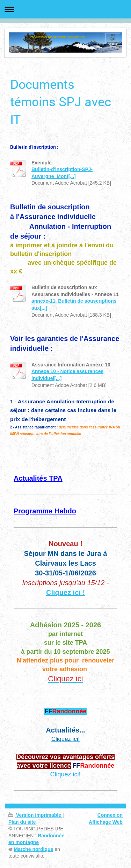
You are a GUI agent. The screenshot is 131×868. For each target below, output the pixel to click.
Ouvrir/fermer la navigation (65, 9)
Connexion (110, 815)
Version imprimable (35, 815)
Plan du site (22, 822)
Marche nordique (34, 849)
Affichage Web (106, 822)
